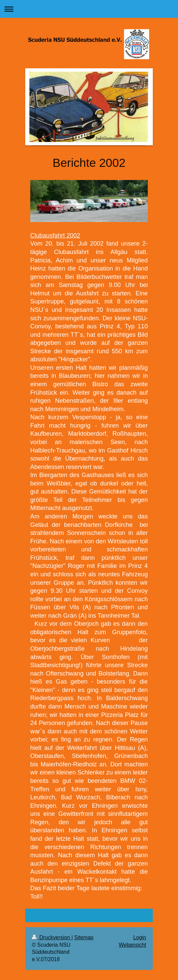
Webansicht (132, 945)
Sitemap (84, 937)
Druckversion (52, 937)
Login (140, 937)
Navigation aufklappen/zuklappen (89, 9)
